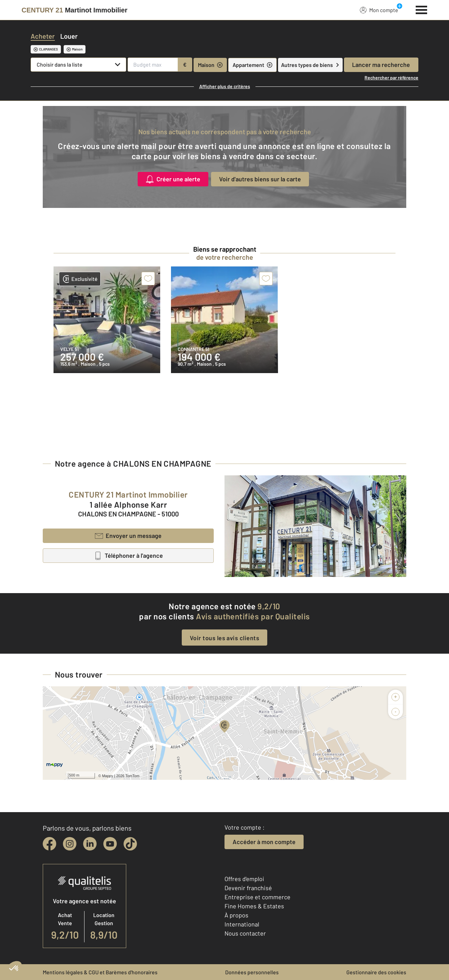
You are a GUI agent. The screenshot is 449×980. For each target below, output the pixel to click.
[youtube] (110, 844)
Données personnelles (252, 972)
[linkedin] (90, 844)
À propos (236, 915)
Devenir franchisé (248, 888)
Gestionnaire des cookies (376, 972)
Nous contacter (245, 933)
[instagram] (70, 844)
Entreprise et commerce (257, 897)
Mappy (108, 776)
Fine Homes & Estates (254, 906)
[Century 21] (75, 10)
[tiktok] (130, 844)
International (242, 924)
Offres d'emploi (244, 879)
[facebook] (49, 844)
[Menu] (422, 9)
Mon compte (379, 10)
